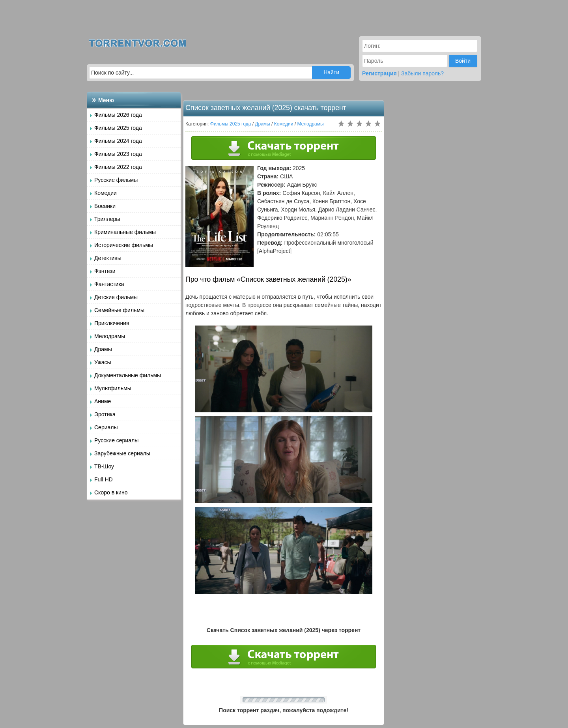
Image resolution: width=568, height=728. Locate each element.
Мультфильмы (113, 388)
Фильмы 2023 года (118, 154)
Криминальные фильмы (125, 232)
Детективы (108, 258)
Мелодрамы (110, 336)
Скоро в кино (111, 492)
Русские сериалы (116, 440)
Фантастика (109, 284)
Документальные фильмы (128, 375)
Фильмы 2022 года (118, 167)
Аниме (103, 401)
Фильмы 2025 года (118, 128)
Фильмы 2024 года (118, 141)
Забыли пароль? (422, 73)
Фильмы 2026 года (118, 115)
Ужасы (103, 362)
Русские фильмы (116, 180)
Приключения (112, 323)
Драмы (103, 349)
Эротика (105, 414)
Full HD (104, 479)
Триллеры (107, 219)
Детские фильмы (116, 297)
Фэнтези (105, 271)
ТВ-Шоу (104, 466)
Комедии (106, 193)
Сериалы (106, 427)
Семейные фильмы (119, 310)
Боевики (105, 206)
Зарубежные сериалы (122, 453)
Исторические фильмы (124, 245)
